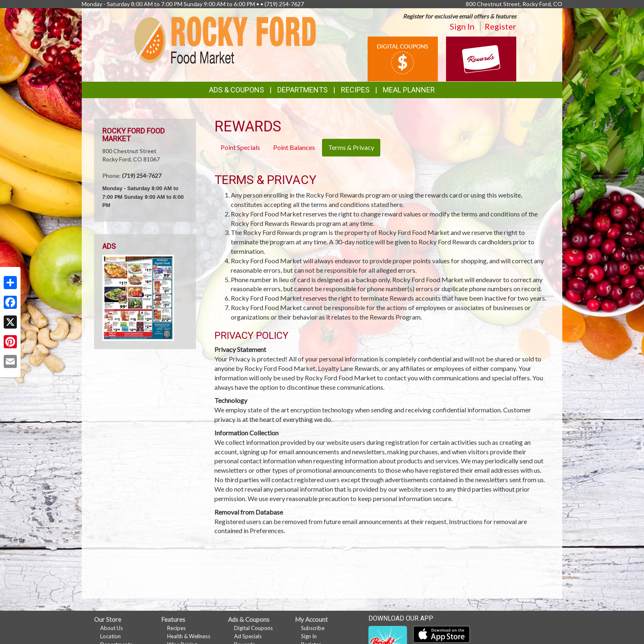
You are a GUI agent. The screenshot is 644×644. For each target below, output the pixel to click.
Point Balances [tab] (294, 147)
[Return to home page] (225, 39)
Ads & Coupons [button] (237, 90)
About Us (112, 628)
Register (500, 26)
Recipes (355, 90)
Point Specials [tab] (240, 147)
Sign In (462, 26)
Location (110, 636)
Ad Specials (248, 636)
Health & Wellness (189, 636)
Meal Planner (409, 90)
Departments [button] (302, 90)
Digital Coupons (253, 628)
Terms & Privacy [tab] (351, 147)
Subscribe (313, 628)
